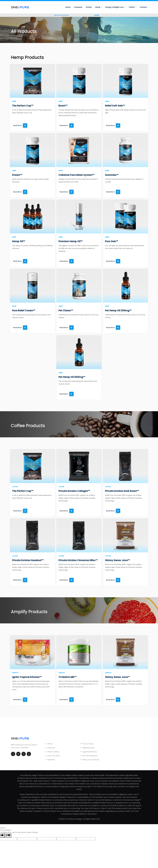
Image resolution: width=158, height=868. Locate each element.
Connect (143, 7)
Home (68, 7)
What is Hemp (52, 752)
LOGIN (96, 15)
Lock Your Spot (53, 756)
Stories (89, 7)
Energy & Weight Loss (115, 7)
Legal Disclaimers (89, 752)
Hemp (98, 7)
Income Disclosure (89, 756)
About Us (50, 748)
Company (78, 7)
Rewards (50, 760)
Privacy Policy (87, 744)
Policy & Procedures (90, 760)
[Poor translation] (8, 835)
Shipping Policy (88, 748)
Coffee (132, 7)
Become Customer (62, 15)
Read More (20, 125)
